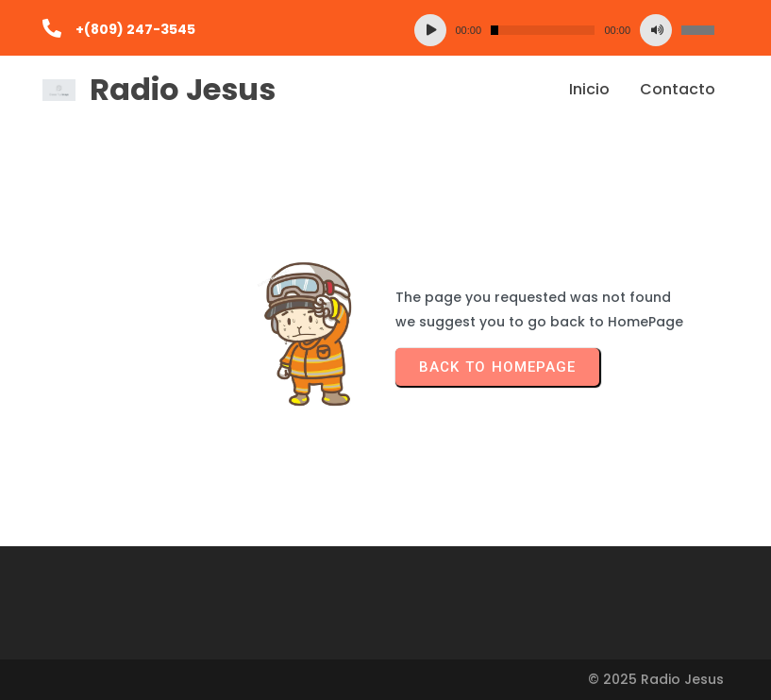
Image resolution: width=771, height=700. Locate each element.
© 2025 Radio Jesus (656, 679)
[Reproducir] (430, 30)
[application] (565, 30)
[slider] (543, 30)
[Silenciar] (656, 30)
